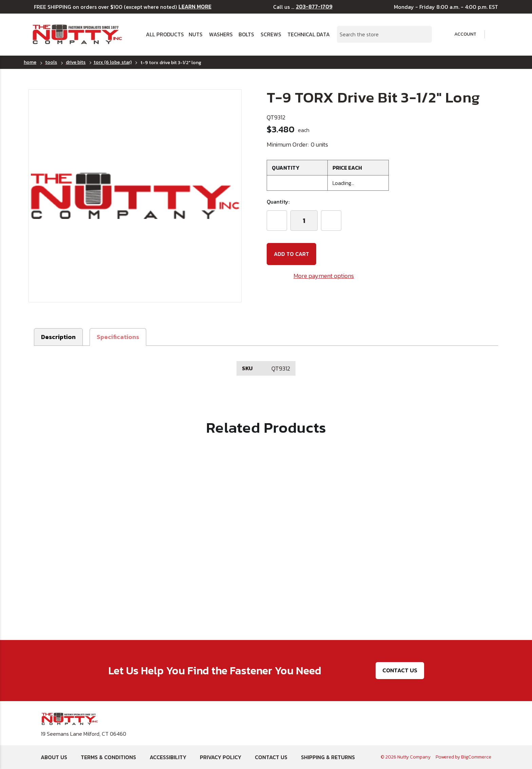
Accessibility (168, 757)
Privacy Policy (221, 757)
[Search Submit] (423, 34)
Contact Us (400, 670)
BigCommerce (476, 757)
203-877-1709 (314, 7)
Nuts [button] (196, 34)
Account (461, 34)
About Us (54, 757)
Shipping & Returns (328, 757)
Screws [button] (271, 34)
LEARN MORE (195, 7)
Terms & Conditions (108, 757)
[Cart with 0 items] (496, 34)
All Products (165, 34)
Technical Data (308, 34)
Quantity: (278, 202)
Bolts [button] (246, 34)
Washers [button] (221, 34)
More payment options (324, 276)
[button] (118, 337)
